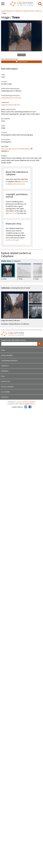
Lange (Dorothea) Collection (32, 11)
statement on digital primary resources (17, 183)
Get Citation (21, 55)
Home (3, 350)
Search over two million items (13, 340)
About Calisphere (7, 355)
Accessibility (5, 392)
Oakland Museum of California (11, 11)
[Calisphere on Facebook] (30, 407)
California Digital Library (26, 404)
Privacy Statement (7, 387)
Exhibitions (5, 371)
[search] (40, 4)
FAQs (3, 376)
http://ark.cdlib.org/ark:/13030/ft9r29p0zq (16, 149)
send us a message (12, 240)
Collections (5, 366)
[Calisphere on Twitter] (26, 407)
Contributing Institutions (9, 361)
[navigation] (3, 4)
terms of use (13, 213)
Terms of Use (6, 381)
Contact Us (5, 397)
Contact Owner (22, 62)
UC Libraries (31, 402)
